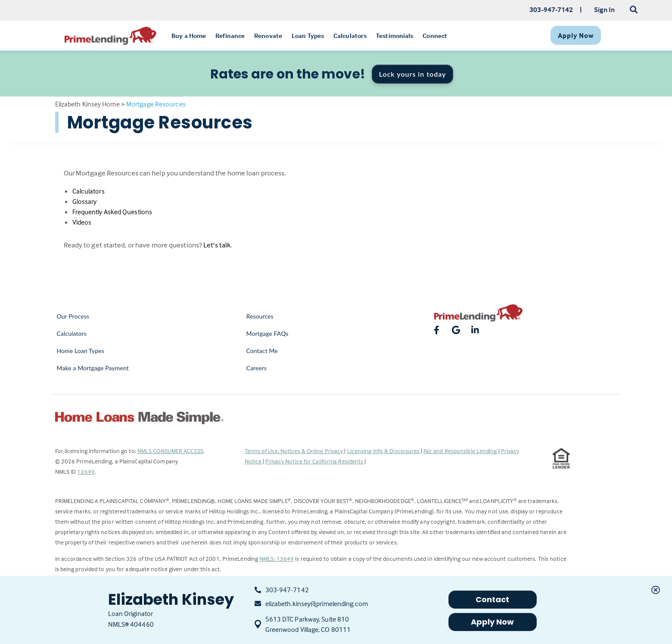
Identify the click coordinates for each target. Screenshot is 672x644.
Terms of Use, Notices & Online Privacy (295, 451)
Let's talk (217, 245)
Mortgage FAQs (268, 333)
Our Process (73, 316)
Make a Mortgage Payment (93, 368)
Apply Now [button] (493, 622)
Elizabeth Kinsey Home (87, 104)
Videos (82, 222)
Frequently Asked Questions (112, 212)
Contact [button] (493, 599)
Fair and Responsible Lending (461, 451)
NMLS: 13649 (277, 558)
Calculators (89, 191)
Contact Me (262, 351)
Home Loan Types (81, 351)
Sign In (605, 9)
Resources (260, 316)
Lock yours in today (413, 74)
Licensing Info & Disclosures (384, 451)
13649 (86, 471)
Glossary (85, 201)
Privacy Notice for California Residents (315, 461)
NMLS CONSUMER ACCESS (170, 451)
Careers (257, 368)
